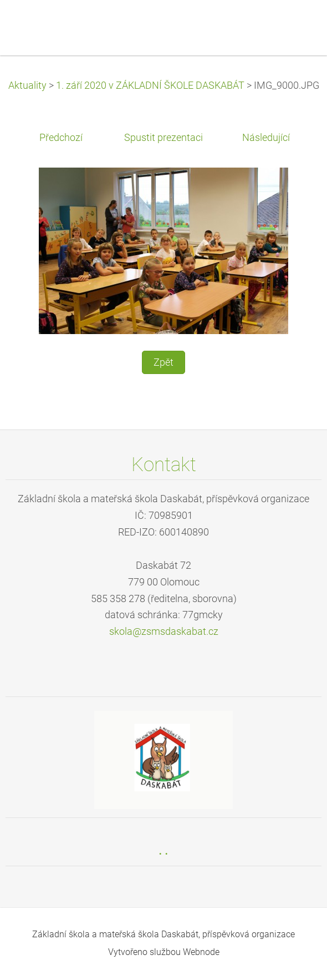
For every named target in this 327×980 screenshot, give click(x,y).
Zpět (163, 362)
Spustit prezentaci (163, 138)
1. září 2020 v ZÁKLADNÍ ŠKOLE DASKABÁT (150, 85)
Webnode (201, 952)
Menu (297, 25)
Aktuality (27, 85)
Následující (266, 138)
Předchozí (61, 138)
